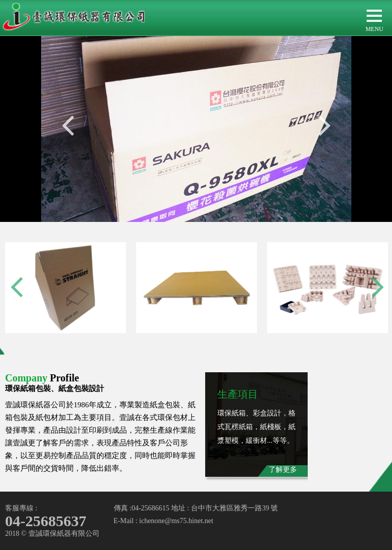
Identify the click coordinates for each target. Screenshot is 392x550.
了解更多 (283, 470)
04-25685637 (46, 521)
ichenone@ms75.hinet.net (176, 521)
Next (325, 125)
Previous (68, 125)
